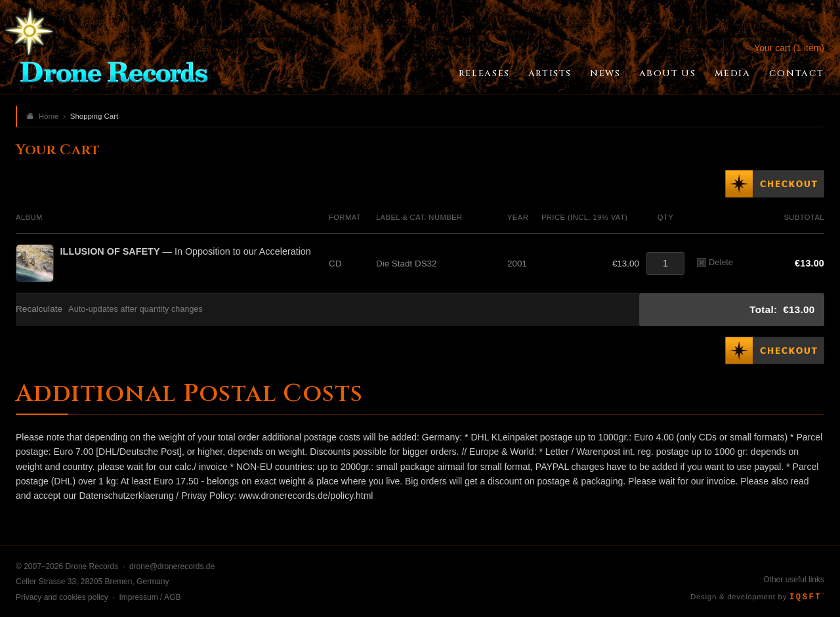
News (605, 74)
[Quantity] (665, 264)
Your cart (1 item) (789, 48)
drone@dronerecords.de (172, 566)
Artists (550, 74)
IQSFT (807, 597)
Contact (797, 74)
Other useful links (794, 580)
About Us (668, 74)
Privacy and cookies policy (62, 597)
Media (733, 74)
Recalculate (39, 309)
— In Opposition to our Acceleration (186, 251)
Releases (484, 74)
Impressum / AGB (150, 597)
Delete (715, 262)
